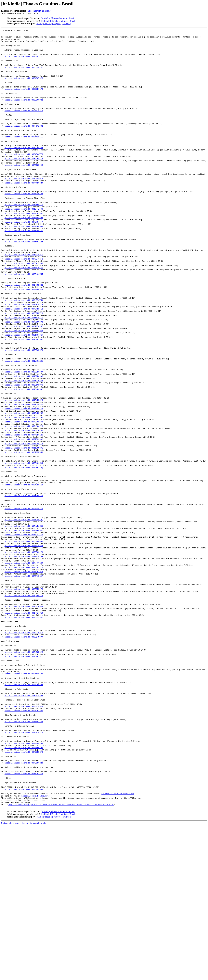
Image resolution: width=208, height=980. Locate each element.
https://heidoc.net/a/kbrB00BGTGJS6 (24, 451)
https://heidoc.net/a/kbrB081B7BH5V (24, 649)
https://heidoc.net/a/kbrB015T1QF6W (24, 510)
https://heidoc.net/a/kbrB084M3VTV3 (24, 802)
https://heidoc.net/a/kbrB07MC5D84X (24, 479)
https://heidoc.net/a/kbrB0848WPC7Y (24, 604)
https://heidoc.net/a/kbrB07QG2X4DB (24, 192)
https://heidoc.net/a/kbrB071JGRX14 (24, 526)
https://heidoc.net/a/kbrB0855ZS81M (24, 127)
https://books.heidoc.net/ (35, 948)
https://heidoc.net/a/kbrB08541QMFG (24, 722)
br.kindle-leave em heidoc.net (118, 946)
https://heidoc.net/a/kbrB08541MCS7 (24, 315)
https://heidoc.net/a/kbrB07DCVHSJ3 (24, 500)
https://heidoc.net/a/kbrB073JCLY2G (24, 675)
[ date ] (39, 24)
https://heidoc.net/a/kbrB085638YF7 (24, 75)
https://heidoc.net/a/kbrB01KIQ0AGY (24, 484)
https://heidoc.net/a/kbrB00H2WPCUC (24, 617)
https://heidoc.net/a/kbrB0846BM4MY (24, 891)
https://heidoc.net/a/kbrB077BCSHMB (24, 255)
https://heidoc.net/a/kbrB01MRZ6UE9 (24, 729)
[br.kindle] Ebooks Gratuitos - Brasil (58, 18)
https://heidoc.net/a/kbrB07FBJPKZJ (24, 359)
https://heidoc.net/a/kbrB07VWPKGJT (24, 630)
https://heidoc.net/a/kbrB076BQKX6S (24, 271)
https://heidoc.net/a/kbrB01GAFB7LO (24, 239)
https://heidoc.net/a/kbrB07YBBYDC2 (24, 680)
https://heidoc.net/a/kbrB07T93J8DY (24, 521)
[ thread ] (47, 24)
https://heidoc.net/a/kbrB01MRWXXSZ (24, 636)
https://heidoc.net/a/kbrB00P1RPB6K (24, 265)
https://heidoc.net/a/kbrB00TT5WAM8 (24, 537)
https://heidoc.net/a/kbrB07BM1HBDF (24, 685)
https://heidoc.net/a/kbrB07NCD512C (24, 516)
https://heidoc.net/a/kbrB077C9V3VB (24, 380)
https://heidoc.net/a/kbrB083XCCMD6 (24, 550)
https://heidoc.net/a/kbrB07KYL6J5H (24, 886)
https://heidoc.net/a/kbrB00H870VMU (24, 354)
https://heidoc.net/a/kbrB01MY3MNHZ (24, 336)
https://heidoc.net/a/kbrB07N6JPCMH (24, 662)
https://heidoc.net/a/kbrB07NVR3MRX (24, 625)
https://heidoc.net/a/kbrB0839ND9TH (24, 701)
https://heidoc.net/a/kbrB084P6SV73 (24, 179)
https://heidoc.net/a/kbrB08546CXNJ (24, 323)
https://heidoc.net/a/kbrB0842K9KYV (24, 185)
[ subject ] (57, 24)
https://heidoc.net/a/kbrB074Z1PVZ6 (24, 873)
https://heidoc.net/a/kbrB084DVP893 (24, 815)
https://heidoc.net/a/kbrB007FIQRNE (24, 385)
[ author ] (66, 24)
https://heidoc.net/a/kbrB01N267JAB (24, 922)
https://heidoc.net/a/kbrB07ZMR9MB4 (24, 391)
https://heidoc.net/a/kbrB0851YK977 (24, 299)
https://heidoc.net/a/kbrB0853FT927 (24, 847)
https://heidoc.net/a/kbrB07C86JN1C (24, 782)
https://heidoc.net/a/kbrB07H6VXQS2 (24, 145)
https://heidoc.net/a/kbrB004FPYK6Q (24, 555)
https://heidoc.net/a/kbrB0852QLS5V (24, 941)
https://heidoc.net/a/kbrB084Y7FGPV (24, 842)
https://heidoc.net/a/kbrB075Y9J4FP (24, 260)
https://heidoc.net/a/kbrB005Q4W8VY (24, 758)
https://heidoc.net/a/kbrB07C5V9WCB (24, 208)
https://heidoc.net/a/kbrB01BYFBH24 (24, 474)
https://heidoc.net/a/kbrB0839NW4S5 (24, 643)
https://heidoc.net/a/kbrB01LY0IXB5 (24, 427)
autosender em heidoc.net (39, 11)
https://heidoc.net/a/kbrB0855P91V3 (24, 101)
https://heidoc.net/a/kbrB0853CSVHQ (24, 114)
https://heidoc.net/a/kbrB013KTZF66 (24, 245)
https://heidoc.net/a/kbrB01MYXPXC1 (24, 375)
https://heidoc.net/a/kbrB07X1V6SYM (24, 589)
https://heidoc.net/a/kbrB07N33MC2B (24, 776)
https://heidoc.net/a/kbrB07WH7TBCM (24, 670)
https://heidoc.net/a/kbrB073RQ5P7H (24, 656)
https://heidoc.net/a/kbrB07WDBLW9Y (24, 250)
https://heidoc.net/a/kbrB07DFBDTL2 (24, 365)
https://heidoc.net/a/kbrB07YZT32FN (24, 305)
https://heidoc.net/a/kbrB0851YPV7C (24, 456)
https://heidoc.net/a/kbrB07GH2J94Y (24, 735)
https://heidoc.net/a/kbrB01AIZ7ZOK (24, 495)
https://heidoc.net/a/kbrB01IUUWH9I (24, 531)
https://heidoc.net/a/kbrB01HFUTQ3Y (24, 401)
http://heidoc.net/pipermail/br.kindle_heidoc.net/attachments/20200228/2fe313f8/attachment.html (61, 959)
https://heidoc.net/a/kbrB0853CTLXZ (24, 62)
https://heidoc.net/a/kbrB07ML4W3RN (24, 341)
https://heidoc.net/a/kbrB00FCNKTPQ (24, 370)
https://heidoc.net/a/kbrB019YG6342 (24, 461)
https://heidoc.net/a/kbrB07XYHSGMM (24, 213)
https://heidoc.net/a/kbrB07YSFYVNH (24, 284)
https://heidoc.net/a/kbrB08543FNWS (24, 829)
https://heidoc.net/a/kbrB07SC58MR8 (24, 909)
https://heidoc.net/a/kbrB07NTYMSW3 (24, 226)
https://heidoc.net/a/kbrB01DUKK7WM (24, 490)
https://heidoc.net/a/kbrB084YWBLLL (24, 158)
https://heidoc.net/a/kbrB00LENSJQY (24, 440)
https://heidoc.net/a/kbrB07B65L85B (24, 860)
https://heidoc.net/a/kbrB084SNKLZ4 (24, 576)
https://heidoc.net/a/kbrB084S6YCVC (24, 88)
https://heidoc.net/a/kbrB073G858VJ (24, 171)
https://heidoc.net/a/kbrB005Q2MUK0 (24, 753)
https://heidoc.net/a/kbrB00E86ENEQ (24, 414)
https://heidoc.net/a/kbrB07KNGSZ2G (24, 505)
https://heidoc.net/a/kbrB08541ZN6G (24, 310)
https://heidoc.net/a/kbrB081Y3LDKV (24, 396)
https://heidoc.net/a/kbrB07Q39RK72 (24, 709)
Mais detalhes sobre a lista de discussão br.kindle (24, 977)
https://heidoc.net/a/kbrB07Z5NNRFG (24, 896)
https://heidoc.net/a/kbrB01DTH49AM (24, 445)
